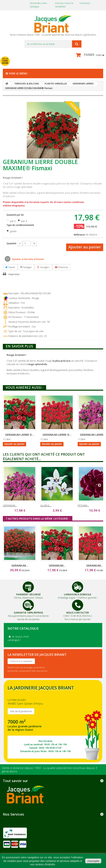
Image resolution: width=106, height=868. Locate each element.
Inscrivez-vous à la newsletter (64, 5)
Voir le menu (17, 73)
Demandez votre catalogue (38, 5)
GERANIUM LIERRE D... (20, 435)
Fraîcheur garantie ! (88, 598)
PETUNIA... (83, 505)
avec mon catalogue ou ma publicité (38, 59)
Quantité (11, 243)
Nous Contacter (78, 613)
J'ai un (5, 61)
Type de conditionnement (21, 225)
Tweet (10, 267)
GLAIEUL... (46, 505)
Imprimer (14, 274)
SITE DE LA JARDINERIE (53, 721)
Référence (79, 235)
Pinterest (61, 267)
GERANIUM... (10, 505)
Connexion (85, 3)
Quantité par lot (15, 215)
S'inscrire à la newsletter (21, 661)
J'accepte (93, 861)
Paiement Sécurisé (28, 594)
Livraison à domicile (78, 594)
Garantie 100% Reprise (28, 613)
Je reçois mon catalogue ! (18, 638)
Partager (26, 267)
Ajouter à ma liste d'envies (28, 259)
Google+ (43, 267)
